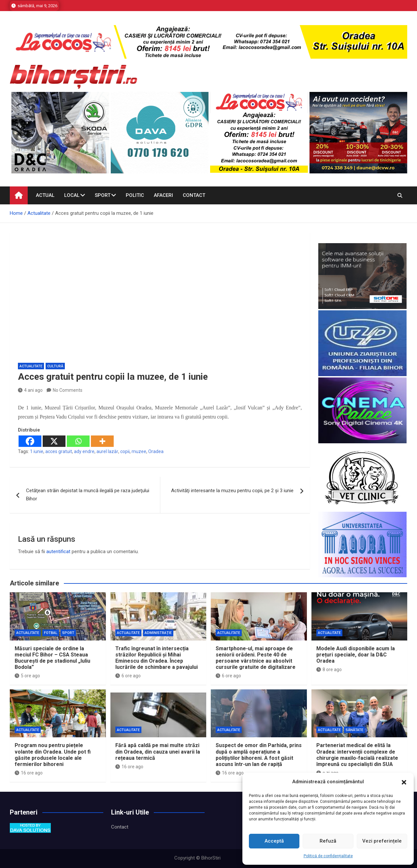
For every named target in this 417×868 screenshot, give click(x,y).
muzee (139, 451)
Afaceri (163, 195)
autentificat (58, 552)
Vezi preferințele (382, 841)
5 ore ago (27, 676)
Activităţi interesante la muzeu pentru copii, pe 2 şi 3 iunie (232, 491)
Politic (135, 195)
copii (125, 451)
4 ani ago (30, 390)
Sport (103, 195)
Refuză (328, 841)
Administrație (158, 633)
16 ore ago (29, 773)
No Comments (68, 390)
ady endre (84, 451)
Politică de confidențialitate (328, 856)
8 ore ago (329, 669)
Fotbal (51, 633)
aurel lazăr (107, 451)
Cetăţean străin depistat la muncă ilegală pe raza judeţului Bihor (88, 495)
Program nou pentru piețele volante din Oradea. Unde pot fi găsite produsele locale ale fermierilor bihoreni (53, 755)
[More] (102, 441)
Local (72, 195)
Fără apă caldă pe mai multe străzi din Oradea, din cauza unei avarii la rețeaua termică (158, 751)
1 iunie (37, 451)
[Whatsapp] (78, 441)
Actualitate (31, 366)
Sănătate (354, 730)
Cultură (55, 366)
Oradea (156, 451)
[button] (404, 782)
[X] (54, 441)
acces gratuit (59, 451)
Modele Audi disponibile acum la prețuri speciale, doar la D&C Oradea (356, 655)
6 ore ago (128, 676)
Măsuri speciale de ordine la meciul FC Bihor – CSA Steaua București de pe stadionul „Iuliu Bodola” (52, 658)
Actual (45, 195)
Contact (194, 195)
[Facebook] (30, 441)
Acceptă (274, 841)
